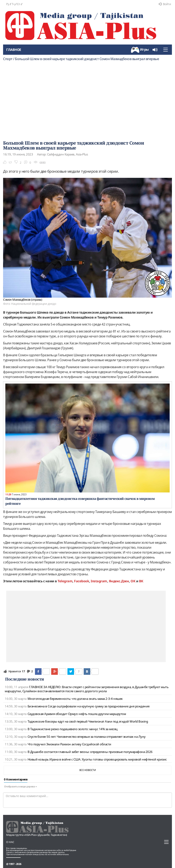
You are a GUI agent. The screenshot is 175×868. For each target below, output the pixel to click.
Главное (14, 50)
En (19, 4)
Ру (8, 4)
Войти (165, 4)
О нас (10, 842)
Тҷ (13, 4)
